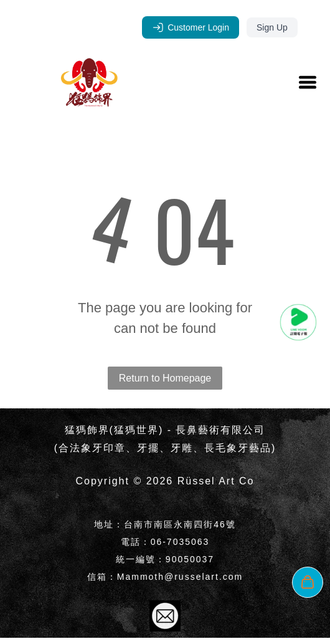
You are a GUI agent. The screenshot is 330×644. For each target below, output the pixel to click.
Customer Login (191, 27)
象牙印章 (103, 448)
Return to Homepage (165, 378)
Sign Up (272, 27)
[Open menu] (308, 82)
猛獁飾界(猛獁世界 (112, 430)
